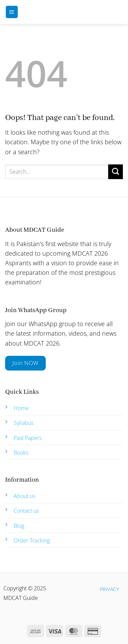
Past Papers (28, 438)
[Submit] (116, 172)
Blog (19, 526)
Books (21, 453)
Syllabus (24, 423)
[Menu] (12, 12)
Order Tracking (32, 540)
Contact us (26, 511)
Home (21, 408)
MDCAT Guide (69, 12)
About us (24, 496)
